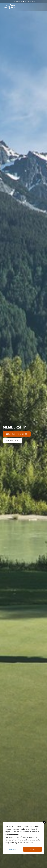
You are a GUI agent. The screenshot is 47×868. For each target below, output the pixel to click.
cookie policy (14, 834)
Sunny (34, 1)
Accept (32, 849)
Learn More (14, 849)
